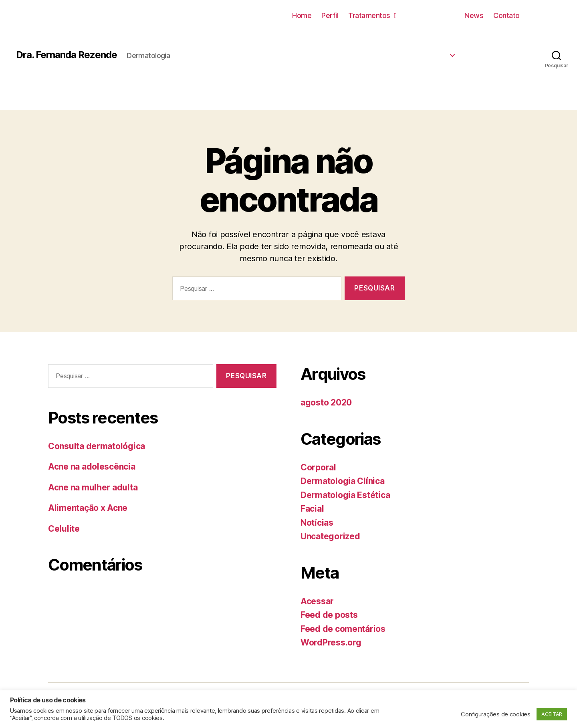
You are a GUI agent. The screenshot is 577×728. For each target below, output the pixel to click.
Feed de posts (329, 615)
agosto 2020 (326, 402)
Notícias (317, 523)
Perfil (330, 15)
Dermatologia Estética (345, 495)
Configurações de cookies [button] (496, 714)
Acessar (317, 601)
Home (302, 15)
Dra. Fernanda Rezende (67, 55)
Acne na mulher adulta (93, 487)
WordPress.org (331, 642)
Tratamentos (372, 15)
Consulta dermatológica (97, 446)
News (474, 15)
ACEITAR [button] (552, 714)
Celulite (64, 529)
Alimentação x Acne (88, 508)
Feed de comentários (343, 629)
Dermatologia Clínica (343, 481)
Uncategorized (330, 536)
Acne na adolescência (92, 467)
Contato (506, 15)
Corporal (318, 467)
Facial (312, 509)
